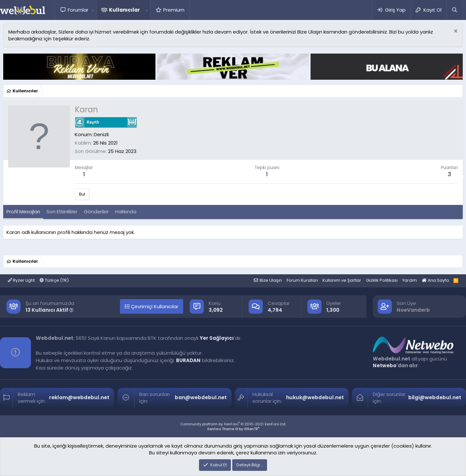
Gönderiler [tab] (96, 212)
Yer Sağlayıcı (217, 338)
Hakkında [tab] (126, 212)
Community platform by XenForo (233, 424)
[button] (93, 10)
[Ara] (454, 10)
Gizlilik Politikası (382, 280)
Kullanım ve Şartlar (342, 280)
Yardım (410, 280)
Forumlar (78, 10)
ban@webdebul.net (201, 397)
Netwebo (385, 365)
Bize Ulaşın (271, 280)
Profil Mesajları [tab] (23, 212)
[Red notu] (455, 32)
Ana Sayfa (435, 280)
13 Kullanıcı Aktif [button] (50, 310)
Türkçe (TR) (54, 280)
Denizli (101, 134)
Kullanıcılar (124, 10)
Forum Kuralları (302, 280)
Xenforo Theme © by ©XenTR (233, 429)
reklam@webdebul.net (79, 397)
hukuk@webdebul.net (315, 397)
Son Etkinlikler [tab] (62, 212)
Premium (174, 10)
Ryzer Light (21, 280)
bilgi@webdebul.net (435, 397)
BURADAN (188, 360)
